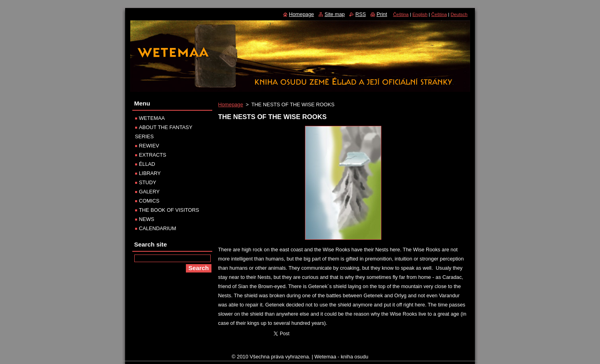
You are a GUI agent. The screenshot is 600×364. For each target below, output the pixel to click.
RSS (361, 14)
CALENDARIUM (158, 228)
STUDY (148, 182)
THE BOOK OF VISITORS (169, 210)
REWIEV (149, 146)
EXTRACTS (153, 155)
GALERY (150, 192)
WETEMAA (152, 118)
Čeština (401, 14)
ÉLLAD (147, 164)
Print (382, 14)
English (420, 14)
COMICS (149, 201)
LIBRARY (150, 173)
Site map (335, 14)
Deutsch (459, 14)
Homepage (231, 104)
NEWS (147, 219)
